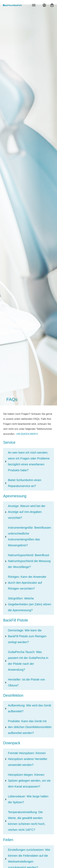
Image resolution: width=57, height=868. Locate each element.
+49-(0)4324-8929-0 (27, 434)
